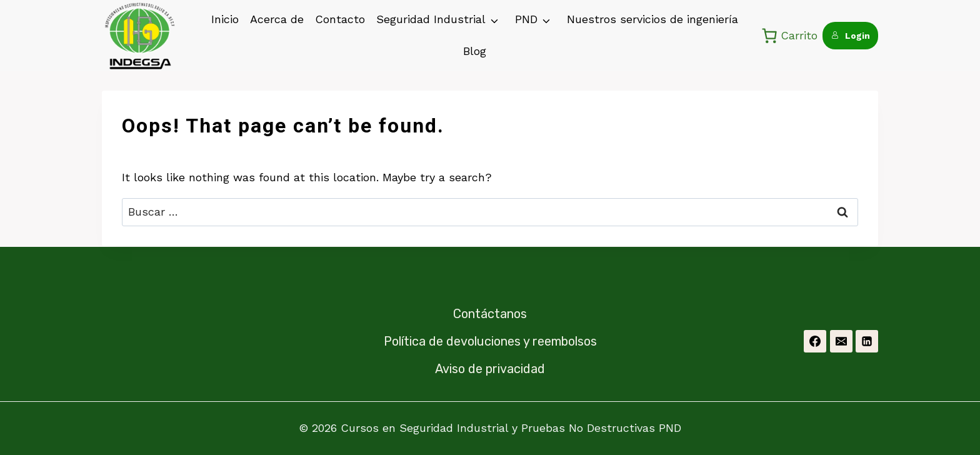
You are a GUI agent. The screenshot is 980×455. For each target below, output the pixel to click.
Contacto (340, 19)
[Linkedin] (867, 341)
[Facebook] (815, 341)
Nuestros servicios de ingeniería (652, 19)
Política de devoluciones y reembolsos (490, 341)
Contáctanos (490, 314)
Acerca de (277, 19)
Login (851, 36)
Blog (475, 51)
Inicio (225, 19)
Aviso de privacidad (490, 369)
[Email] (841, 341)
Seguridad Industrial (431, 19)
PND (526, 19)
